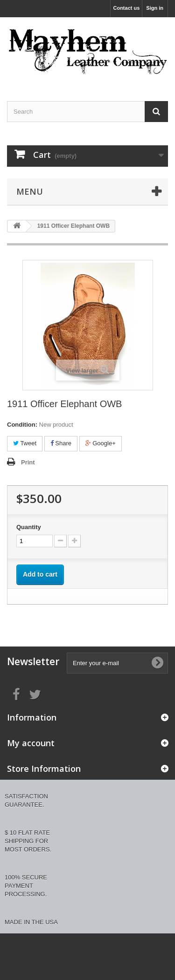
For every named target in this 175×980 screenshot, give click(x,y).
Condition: (22, 425)
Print (28, 462)
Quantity (29, 527)
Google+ (101, 443)
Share (61, 443)
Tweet (25, 443)
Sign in (155, 8)
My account (31, 743)
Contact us (126, 8)
